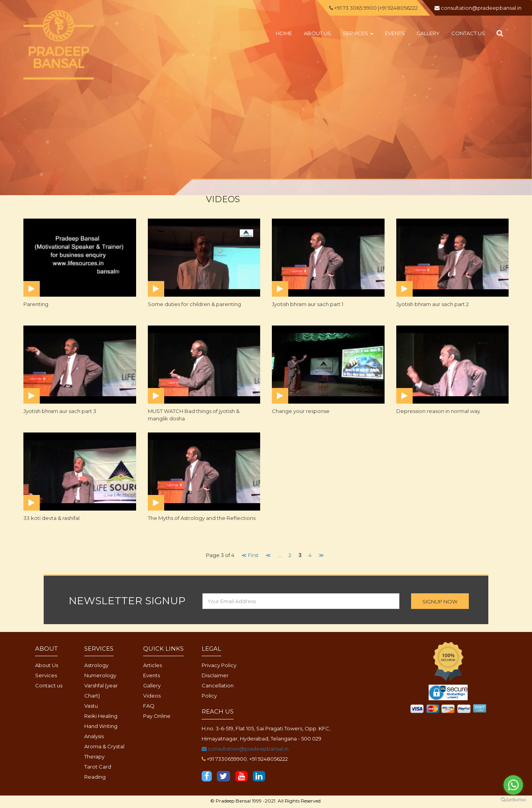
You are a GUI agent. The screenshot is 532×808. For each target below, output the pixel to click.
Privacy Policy (219, 665)
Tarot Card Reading (98, 772)
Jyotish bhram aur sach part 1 (308, 304)
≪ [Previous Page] (268, 555)
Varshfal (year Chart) (101, 691)
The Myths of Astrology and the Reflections (202, 518)
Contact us (468, 33)
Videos (152, 696)
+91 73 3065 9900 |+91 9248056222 (373, 8)
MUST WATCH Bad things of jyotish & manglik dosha (194, 415)
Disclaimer (215, 675)
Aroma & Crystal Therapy (104, 751)
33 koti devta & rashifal (51, 518)
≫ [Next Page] (321, 555)
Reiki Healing (101, 716)
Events (395, 33)
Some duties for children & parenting (194, 304)
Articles (153, 665)
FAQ (149, 706)
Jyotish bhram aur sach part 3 (60, 411)
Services (358, 33)
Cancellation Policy (218, 691)
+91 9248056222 (269, 759)
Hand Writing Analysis (101, 731)
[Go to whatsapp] (513, 785)
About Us (47, 665)
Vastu (91, 706)
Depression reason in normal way (438, 411)
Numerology (100, 675)
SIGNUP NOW (440, 602)
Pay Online (157, 716)
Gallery (428, 33)
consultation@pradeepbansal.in (245, 749)
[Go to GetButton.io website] (513, 800)
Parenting (36, 304)
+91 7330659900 (227, 759)
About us (317, 33)
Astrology (96, 665)
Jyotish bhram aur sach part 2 (433, 304)
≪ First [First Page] (250, 555)
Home (284, 33)
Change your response (301, 411)
